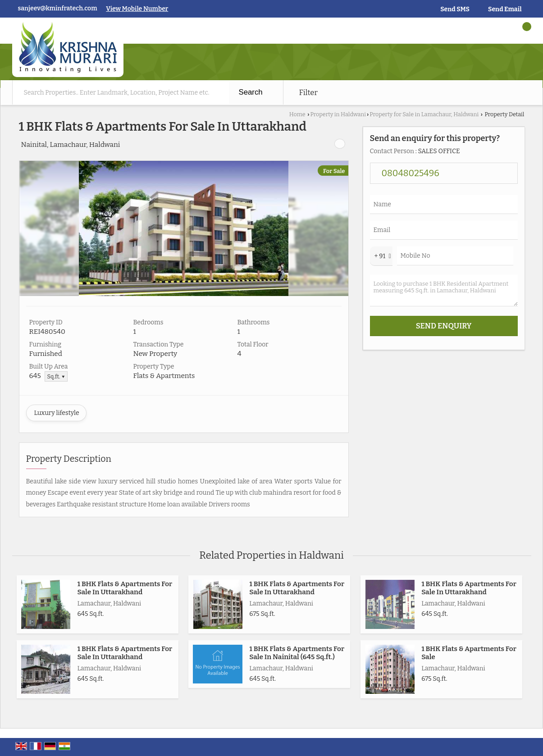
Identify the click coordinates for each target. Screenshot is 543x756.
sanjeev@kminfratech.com (58, 8)
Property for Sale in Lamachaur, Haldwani (424, 114)
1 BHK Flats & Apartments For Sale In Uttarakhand (125, 588)
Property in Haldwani (338, 114)
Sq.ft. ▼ (56, 376)
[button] (137, 9)
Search (251, 92)
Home (297, 114)
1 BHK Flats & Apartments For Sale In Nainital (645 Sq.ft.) (297, 653)
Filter (308, 92)
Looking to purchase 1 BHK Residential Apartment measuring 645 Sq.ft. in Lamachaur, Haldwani (444, 291)
